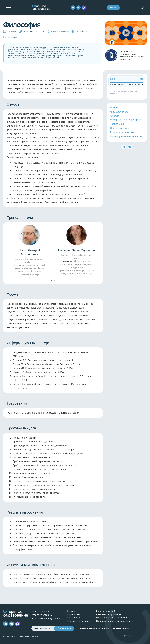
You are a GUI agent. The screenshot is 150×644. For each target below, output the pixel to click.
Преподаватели (119, 111)
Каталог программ (42, 615)
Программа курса (120, 128)
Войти (113, 8)
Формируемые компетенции (126, 136)
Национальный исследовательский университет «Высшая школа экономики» (125, 55)
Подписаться (64, 628)
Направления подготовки (46, 618)
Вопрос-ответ (73, 614)
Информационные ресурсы (125, 120)
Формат (115, 116)
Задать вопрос (74, 618)
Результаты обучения (122, 132)
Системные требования (78, 621)
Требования (117, 124)
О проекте (72, 611)
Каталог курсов (40, 611)
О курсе (115, 107)
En (131, 610)
